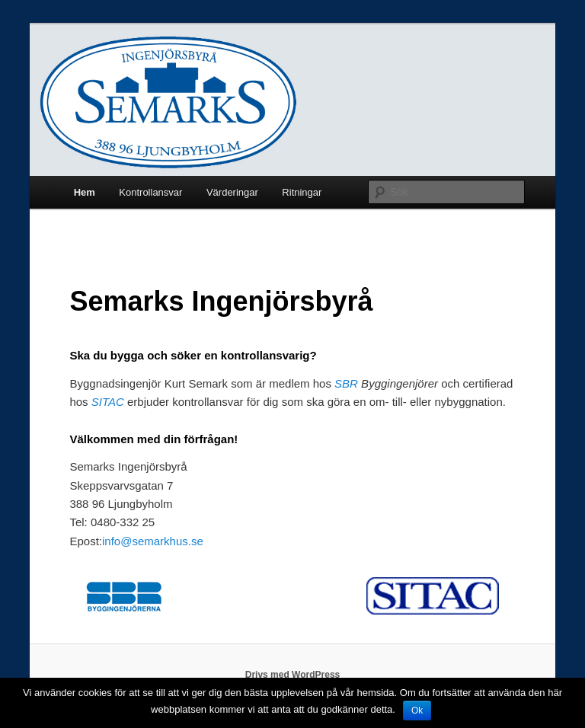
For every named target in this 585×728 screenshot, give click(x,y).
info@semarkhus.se (153, 541)
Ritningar (302, 192)
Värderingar (232, 192)
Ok (417, 710)
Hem (85, 192)
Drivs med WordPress (293, 675)
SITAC (108, 402)
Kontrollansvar (150, 192)
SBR (346, 383)
